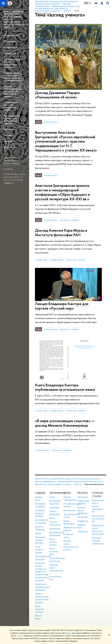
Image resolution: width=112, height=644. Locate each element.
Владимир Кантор (12, 163)
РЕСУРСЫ (83, 493)
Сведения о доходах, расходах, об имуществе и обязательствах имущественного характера (42, 572)
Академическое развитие (70, 529)
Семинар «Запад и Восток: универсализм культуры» (13, 63)
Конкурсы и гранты (68, 536)
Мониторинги (69, 510)
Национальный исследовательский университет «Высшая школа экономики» (67, 479)
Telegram (8, 141)
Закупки (38, 533)
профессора (42, 260)
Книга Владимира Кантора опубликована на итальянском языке (65, 387)
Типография (83, 517)
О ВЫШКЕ (40, 493)
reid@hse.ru (9, 183)
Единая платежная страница (39, 609)
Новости (78, 484)
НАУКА (67, 493)
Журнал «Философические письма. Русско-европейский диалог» (13, 91)
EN (90, 3)
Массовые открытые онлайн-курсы (98, 541)
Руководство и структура (40, 505)
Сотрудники (10, 41)
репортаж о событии (70, 220)
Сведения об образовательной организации (42, 587)
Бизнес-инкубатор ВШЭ (54, 551)
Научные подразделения (45, 481)
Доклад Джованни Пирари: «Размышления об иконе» (58, 95)
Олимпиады (54, 507)
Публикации (10, 53)
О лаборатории (11, 35)
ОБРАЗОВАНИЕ (57, 493)
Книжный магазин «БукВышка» (83, 510)
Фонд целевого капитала (39, 550)
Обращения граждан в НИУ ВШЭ (40, 540)
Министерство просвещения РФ (98, 519)
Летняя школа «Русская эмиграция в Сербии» (11, 106)
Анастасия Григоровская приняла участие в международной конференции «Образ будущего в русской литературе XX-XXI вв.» (62, 192)
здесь (69, 633)
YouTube (8, 135)
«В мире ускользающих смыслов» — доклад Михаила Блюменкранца (65, 423)
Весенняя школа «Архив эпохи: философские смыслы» (12, 120)
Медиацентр (83, 521)
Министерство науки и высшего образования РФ (98, 506)
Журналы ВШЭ (81, 526)
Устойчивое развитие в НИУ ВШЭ (40, 513)
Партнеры (9, 129)
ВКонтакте (9, 147)
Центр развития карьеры (53, 542)
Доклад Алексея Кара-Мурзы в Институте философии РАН (61, 233)
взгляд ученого (51, 122)
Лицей (52, 497)
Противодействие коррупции (43, 558)
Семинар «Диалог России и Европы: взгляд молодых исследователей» (13, 77)
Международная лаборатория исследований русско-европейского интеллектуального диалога (69, 483)
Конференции (11, 47)
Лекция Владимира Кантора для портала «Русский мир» (62, 306)
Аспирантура (55, 528)
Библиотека (83, 497)
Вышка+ (52, 518)
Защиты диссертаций (69, 522)
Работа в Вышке (38, 617)
